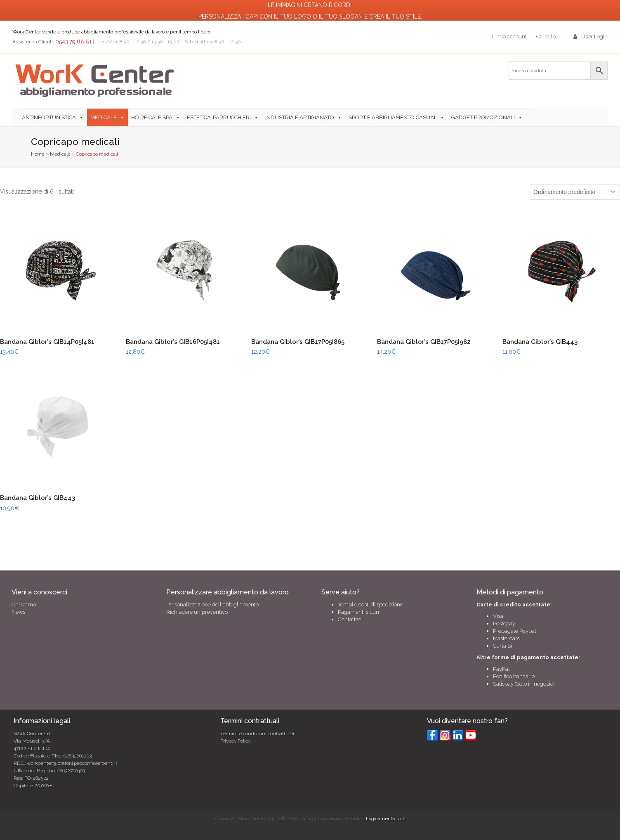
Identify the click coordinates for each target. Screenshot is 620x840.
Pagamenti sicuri (358, 612)
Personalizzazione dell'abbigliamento (212, 605)
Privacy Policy (235, 741)
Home (38, 154)
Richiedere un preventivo (197, 612)
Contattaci (350, 619)
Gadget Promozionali (483, 117)
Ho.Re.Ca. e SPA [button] (152, 117)
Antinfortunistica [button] (49, 117)
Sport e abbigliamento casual (393, 117)
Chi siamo (24, 605)
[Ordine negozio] (575, 192)
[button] (529, 117)
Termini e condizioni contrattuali (257, 734)
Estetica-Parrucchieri (219, 117)
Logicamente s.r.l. (385, 819)
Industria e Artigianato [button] (300, 117)
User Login (594, 37)
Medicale (104, 117)
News (18, 612)
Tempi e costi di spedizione (370, 605)
